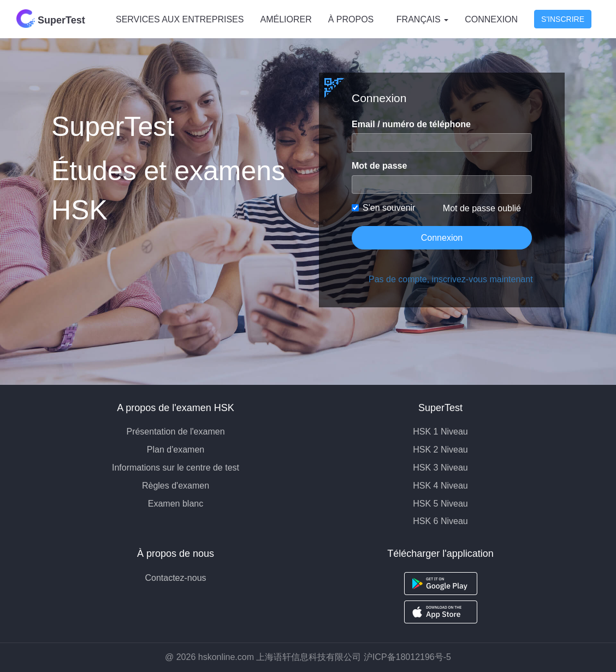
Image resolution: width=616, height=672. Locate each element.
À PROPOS (351, 19)
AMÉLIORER (286, 19)
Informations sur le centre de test (176, 468)
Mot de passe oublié (482, 208)
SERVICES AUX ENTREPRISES (180, 19)
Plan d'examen (176, 450)
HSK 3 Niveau (440, 468)
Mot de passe (379, 166)
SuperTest (51, 19)
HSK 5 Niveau (440, 504)
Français (422, 19)
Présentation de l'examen (175, 432)
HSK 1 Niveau (440, 432)
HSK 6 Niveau (440, 521)
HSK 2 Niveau (440, 450)
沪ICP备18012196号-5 (407, 657)
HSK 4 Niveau (440, 486)
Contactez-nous (175, 578)
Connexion (491, 19)
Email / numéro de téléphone (411, 124)
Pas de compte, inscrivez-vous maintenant (450, 279)
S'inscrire (563, 19)
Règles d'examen (176, 486)
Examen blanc (176, 504)
